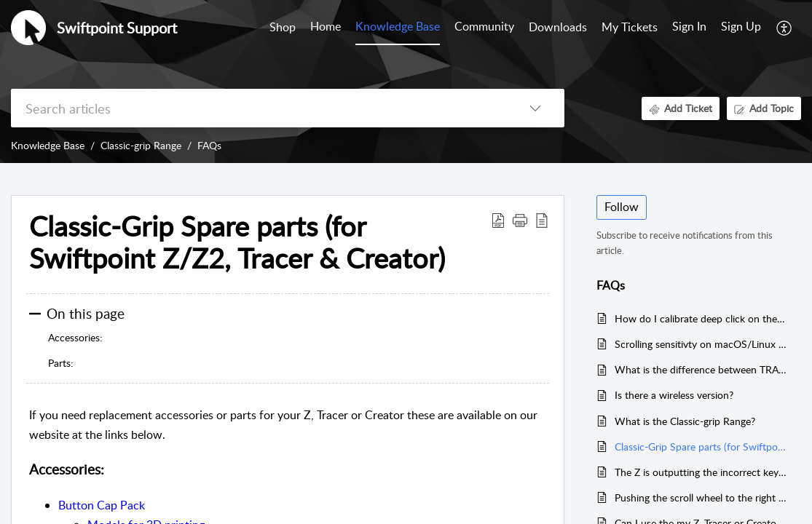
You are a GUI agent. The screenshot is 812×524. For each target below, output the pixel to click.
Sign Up (741, 26)
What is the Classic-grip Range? (685, 421)
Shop (283, 27)
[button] (785, 28)
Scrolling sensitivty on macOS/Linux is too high (701, 344)
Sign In (689, 26)
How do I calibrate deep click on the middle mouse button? (701, 318)
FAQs (209, 145)
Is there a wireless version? (674, 395)
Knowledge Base (48, 145)
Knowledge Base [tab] (398, 26)
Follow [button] (622, 207)
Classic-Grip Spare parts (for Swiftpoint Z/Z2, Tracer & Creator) (701, 446)
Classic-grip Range (141, 145)
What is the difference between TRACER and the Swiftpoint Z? (701, 369)
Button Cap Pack (102, 505)
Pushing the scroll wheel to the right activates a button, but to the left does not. (701, 497)
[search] (259, 108)
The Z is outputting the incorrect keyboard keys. (701, 472)
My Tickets (630, 27)
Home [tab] (326, 26)
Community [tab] (484, 26)
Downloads (558, 27)
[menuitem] (689, 28)
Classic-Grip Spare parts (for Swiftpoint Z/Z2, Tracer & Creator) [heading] (237, 242)
